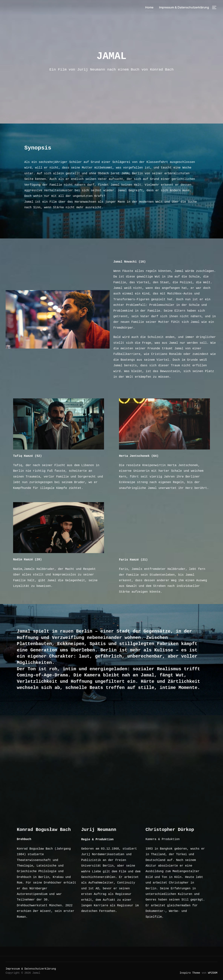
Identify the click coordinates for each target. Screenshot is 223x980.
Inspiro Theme (190, 973)
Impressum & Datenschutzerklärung (184, 7)
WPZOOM (213, 973)
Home (149, 7)
